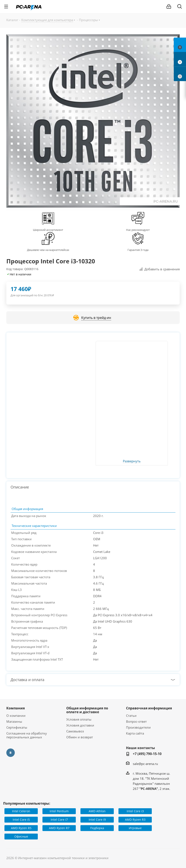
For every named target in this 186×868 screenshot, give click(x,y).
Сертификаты (17, 727)
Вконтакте (11, 753)
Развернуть (132, 461)
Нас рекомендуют (138, 230)
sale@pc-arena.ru (145, 764)
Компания (16, 708)
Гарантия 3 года (138, 250)
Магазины (14, 721)
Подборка (97, 828)
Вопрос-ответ (136, 721)
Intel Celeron (21, 811)
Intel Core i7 (59, 820)
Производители (138, 727)
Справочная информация (149, 708)
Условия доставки (80, 725)
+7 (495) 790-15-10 (147, 754)
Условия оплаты (79, 719)
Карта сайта (135, 733)
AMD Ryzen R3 (135, 820)
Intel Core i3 (135, 811)
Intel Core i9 (97, 820)
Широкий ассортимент (48, 230)
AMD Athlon (97, 811)
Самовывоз (75, 731)
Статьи (131, 716)
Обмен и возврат (80, 737)
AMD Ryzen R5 (21, 828)
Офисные (21, 836)
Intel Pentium (59, 811)
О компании (16, 716)
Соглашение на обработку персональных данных (27, 735)
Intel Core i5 (21, 820)
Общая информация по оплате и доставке (87, 710)
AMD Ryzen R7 (59, 828)
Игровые (135, 828)
